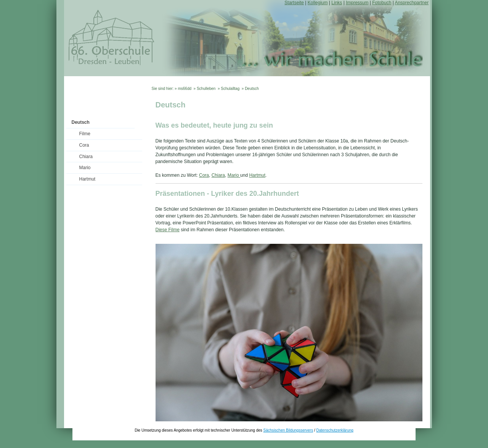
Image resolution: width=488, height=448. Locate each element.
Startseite (294, 3)
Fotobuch (382, 3)
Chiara (86, 157)
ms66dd (185, 89)
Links (337, 3)
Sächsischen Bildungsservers (288, 430)
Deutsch (81, 122)
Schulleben (206, 89)
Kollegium (318, 3)
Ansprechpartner (412, 3)
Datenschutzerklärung (335, 430)
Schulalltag (230, 89)
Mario (85, 168)
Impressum (357, 3)
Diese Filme (168, 230)
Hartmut (87, 179)
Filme (85, 134)
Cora (84, 145)
